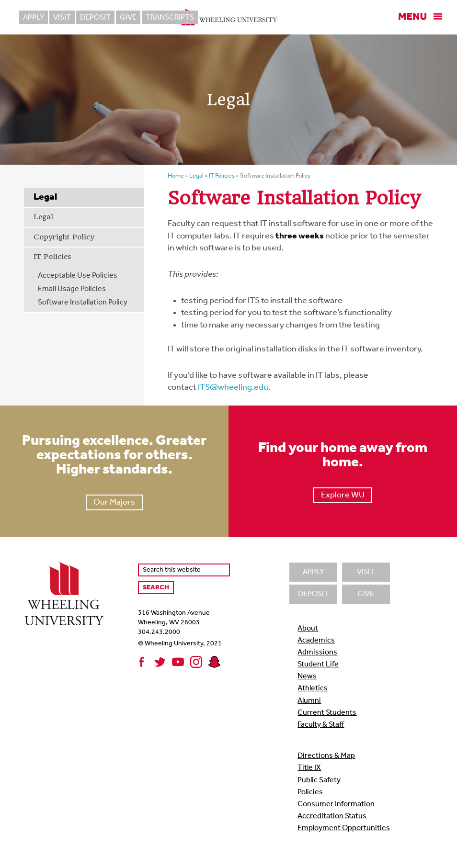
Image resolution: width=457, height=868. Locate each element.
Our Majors (114, 502)
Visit (62, 18)
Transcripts (170, 18)
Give (128, 18)
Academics (316, 641)
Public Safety (319, 780)
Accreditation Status (332, 816)
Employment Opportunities (344, 828)
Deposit (95, 18)
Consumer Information (336, 804)
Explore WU (343, 495)
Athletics (313, 688)
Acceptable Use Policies (78, 276)
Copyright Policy (64, 237)
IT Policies (52, 257)
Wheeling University (229, 17)
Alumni (309, 701)
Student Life (318, 665)
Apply (34, 18)
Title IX (309, 768)
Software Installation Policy (83, 303)
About (308, 629)
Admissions (317, 653)
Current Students (327, 713)
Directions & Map (326, 756)
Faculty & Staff (321, 725)
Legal (43, 217)
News (307, 676)
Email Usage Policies (72, 289)
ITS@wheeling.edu (233, 388)
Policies (310, 792)
